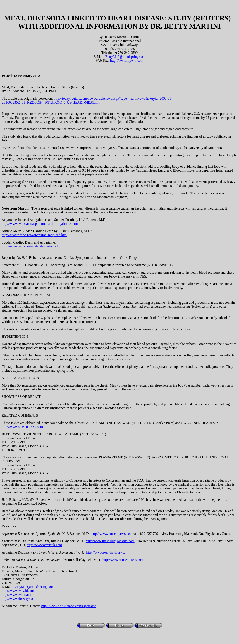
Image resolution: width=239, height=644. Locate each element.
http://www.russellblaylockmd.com (110, 541)
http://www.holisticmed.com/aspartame (69, 606)
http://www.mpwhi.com (127, 60)
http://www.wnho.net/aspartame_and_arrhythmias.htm (40, 224)
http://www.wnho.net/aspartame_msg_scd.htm (34, 235)
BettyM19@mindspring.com (125, 57)
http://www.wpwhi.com (18, 591)
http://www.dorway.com (19, 599)
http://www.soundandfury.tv (106, 552)
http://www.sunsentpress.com (22, 427)
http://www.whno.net (16, 595)
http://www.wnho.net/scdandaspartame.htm (32, 246)
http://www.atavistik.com (44, 545)
